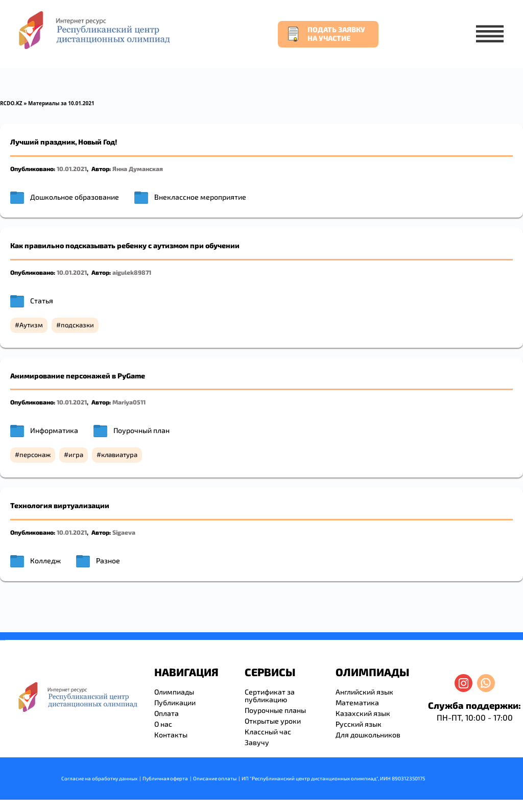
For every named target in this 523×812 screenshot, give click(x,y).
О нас (163, 724)
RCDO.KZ (11, 103)
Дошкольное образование (75, 197)
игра (76, 455)
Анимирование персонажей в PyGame (78, 376)
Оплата (167, 713)
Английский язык (364, 692)
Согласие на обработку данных (99, 778)
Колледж (45, 560)
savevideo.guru (2, 640)
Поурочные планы (275, 710)
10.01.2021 (72, 169)
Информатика (54, 430)
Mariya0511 (129, 402)
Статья (42, 301)
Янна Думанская (138, 169)
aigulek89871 (132, 272)
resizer (4, 640)
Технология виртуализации (60, 505)
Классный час (268, 732)
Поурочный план (141, 430)
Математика (357, 702)
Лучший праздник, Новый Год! (64, 142)
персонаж (35, 455)
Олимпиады (174, 692)
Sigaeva (124, 532)
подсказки (77, 325)
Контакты (171, 735)
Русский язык (359, 724)
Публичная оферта (165, 778)
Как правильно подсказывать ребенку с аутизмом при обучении (125, 245)
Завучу (257, 742)
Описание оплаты (215, 778)
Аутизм (31, 325)
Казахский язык (363, 713)
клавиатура (119, 455)
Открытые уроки (273, 721)
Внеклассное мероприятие (200, 197)
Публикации (175, 702)
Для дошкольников (368, 735)
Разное (108, 560)
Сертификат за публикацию (270, 696)
